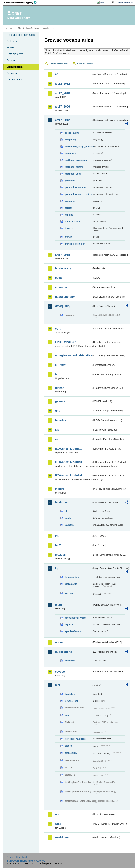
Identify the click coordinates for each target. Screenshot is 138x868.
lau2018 (60, 555)
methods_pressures (76, 160)
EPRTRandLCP (65, 342)
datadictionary (65, 297)
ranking (69, 215)
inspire (60, 489)
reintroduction (73, 221)
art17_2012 (62, 120)
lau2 (58, 545)
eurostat (61, 365)
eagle (68, 518)
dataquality (63, 306)
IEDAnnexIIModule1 (68, 449)
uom (58, 814)
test (57, 685)
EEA (21, 3)
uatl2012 (69, 525)
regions (69, 624)
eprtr (58, 329)
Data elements (15, 54)
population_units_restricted (78, 194)
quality (69, 208)
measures (70, 153)
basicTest (70, 694)
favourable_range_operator (78, 147)
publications (63, 652)
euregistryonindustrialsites (73, 355)
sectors (69, 593)
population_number (76, 187)
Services (12, 73)
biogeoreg (70, 140)
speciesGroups (73, 631)
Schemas (12, 60)
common (61, 287)
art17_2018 (62, 255)
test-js (68, 746)
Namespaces (14, 79)
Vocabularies (15, 67)
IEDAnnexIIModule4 (68, 475)
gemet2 (60, 401)
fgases (60, 388)
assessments (72, 133)
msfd (58, 605)
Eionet (21, 28)
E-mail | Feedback (17, 857)
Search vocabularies (59, 64)
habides (60, 420)
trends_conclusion (75, 244)
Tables (10, 47)
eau (67, 715)
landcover (62, 502)
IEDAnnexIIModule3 (68, 462)
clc (66, 511)
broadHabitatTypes (75, 618)
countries (70, 661)
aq (57, 74)
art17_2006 (62, 107)
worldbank (62, 837)
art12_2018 (62, 93)
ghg (58, 411)
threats (69, 228)
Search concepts (85, 64)
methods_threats (74, 167)
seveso (60, 672)
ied (57, 439)
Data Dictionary (34, 28)
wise (58, 824)
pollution (70, 181)
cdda (58, 278)
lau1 (58, 536)
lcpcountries (72, 577)
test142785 (71, 753)
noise (59, 642)
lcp (57, 568)
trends (68, 237)
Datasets (12, 41)
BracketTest (71, 701)
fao (57, 374)
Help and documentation (21, 35)
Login (103, 2)
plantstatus (71, 584)
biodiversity (63, 268)
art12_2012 (62, 84)
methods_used (73, 174)
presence (70, 201)
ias (57, 430)
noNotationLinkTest (76, 739)
